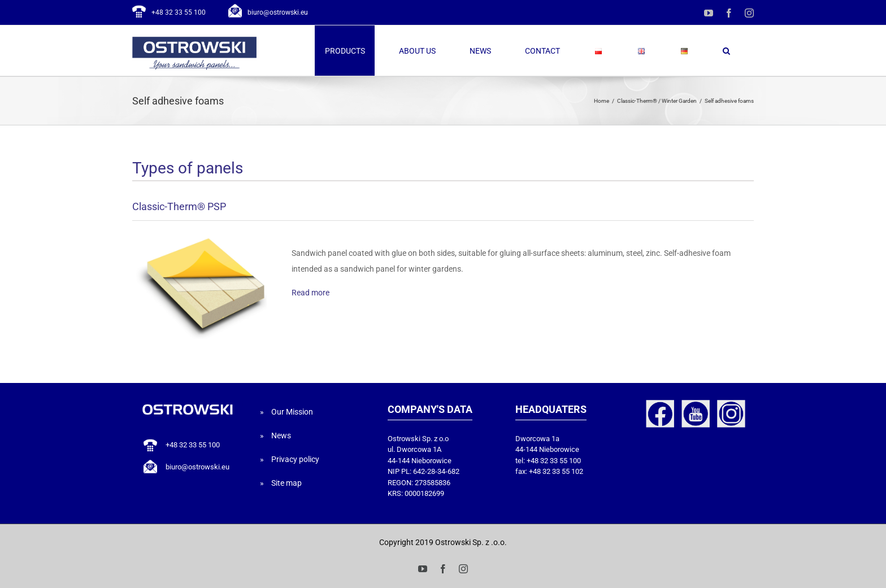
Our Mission (292, 412)
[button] (726, 51)
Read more (310, 293)
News (281, 435)
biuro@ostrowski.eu (278, 12)
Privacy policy (295, 459)
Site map (286, 483)
